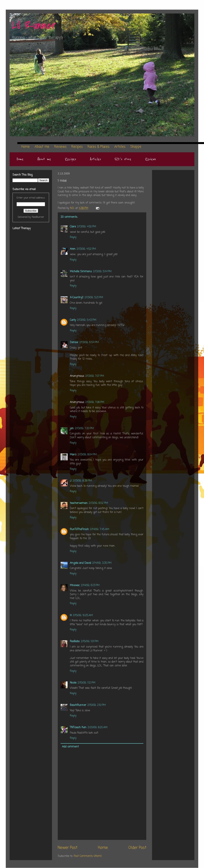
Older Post (137, 848)
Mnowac (75, 585)
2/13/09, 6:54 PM (89, 342)
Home (20, 159)
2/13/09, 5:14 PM (102, 272)
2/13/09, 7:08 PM (95, 402)
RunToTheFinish (79, 529)
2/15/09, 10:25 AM (83, 615)
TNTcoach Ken (78, 728)
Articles (95, 159)
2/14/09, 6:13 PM (90, 585)
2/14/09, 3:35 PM (102, 563)
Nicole (73, 683)
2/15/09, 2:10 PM (97, 705)
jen (72, 429)
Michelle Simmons (81, 272)
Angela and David (80, 563)
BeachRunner (78, 705)
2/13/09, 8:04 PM (87, 455)
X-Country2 (77, 298)
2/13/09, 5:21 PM (94, 298)
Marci (73, 455)
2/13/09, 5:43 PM (87, 320)
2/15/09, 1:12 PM (86, 683)
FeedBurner (38, 217)
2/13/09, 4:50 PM (87, 227)
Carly (73, 320)
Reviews (150, 159)
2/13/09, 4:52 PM (86, 249)
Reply (73, 237)
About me (44, 159)
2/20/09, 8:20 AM (97, 728)
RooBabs (75, 641)
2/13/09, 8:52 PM (98, 503)
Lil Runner (34, 26)
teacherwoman (79, 503)
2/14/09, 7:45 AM (99, 529)
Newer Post (68, 848)
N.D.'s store (123, 159)
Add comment (70, 747)
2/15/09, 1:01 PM (90, 641)
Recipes (70, 159)
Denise (74, 342)
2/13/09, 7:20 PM (84, 429)
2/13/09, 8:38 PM (82, 481)
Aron (73, 249)
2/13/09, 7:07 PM (95, 376)
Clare (73, 227)
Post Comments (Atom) (88, 856)
